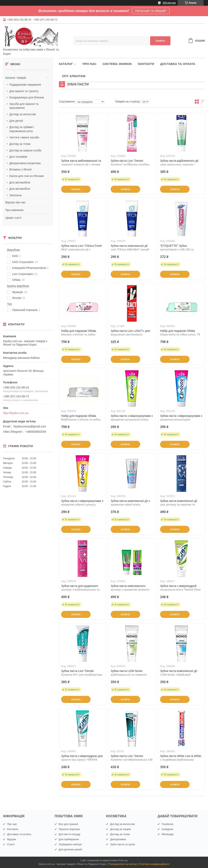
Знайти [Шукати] (160, 41)
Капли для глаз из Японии (27, 176)
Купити (76, 189)
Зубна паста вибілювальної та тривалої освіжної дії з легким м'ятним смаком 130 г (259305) (81, 165)
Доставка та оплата (178, 64)
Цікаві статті (13, 218)
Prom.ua (123, 860)
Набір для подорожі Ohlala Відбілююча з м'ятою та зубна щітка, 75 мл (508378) (81, 420)
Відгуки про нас (15, 202)
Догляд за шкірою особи (25, 150)
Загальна (15, 195)
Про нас (89, 64)
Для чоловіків (18, 157)
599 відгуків (169, 3)
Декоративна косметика (25, 163)
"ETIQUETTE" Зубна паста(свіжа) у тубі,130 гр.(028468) (177, 250)
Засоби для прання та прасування (24, 106)
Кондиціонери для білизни (27, 97)
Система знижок (117, 64)
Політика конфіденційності (154, 864)
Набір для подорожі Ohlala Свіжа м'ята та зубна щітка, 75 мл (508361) (180, 335)
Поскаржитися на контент (123, 864)
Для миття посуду (70, 834)
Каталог (66, 64)
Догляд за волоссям (23, 114)
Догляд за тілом (20, 144)
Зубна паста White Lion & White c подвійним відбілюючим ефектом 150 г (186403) (181, 760)
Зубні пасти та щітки (122, 844)
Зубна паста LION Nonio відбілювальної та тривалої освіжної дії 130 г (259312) (129, 675)
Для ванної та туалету (24, 91)
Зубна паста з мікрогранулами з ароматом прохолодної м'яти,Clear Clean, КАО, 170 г (181, 420)
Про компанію (14, 210)
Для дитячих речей (70, 849)
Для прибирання (69, 839)
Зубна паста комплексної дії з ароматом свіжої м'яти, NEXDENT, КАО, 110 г (130, 505)
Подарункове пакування (25, 85)
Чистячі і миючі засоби (24, 137)
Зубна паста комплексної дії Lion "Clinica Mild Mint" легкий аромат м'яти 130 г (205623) (130, 250)
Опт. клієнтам (74, 76)
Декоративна (118, 839)
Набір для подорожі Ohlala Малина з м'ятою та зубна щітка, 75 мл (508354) (79, 335)
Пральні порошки (69, 829)
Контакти (146, 64)
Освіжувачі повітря (70, 844)
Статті (11, 844)
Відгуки (11, 839)
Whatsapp (168, 834)
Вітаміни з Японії (20, 169)
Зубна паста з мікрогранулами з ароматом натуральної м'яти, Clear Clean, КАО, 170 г (132, 420)
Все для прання (68, 824)
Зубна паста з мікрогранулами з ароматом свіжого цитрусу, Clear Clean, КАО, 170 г (82, 505)
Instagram (168, 829)
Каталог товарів (16, 78)
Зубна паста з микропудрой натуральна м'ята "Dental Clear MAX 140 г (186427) (180, 590)
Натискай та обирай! (151, 11)
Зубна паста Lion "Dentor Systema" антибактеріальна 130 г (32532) (132, 760)
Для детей (16, 121)
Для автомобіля (20, 182)
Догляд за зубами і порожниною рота (22, 129)
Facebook (167, 824)
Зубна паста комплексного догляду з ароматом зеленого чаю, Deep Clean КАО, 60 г (130, 590)
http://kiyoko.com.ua (16, 413)
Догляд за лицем (120, 829)
